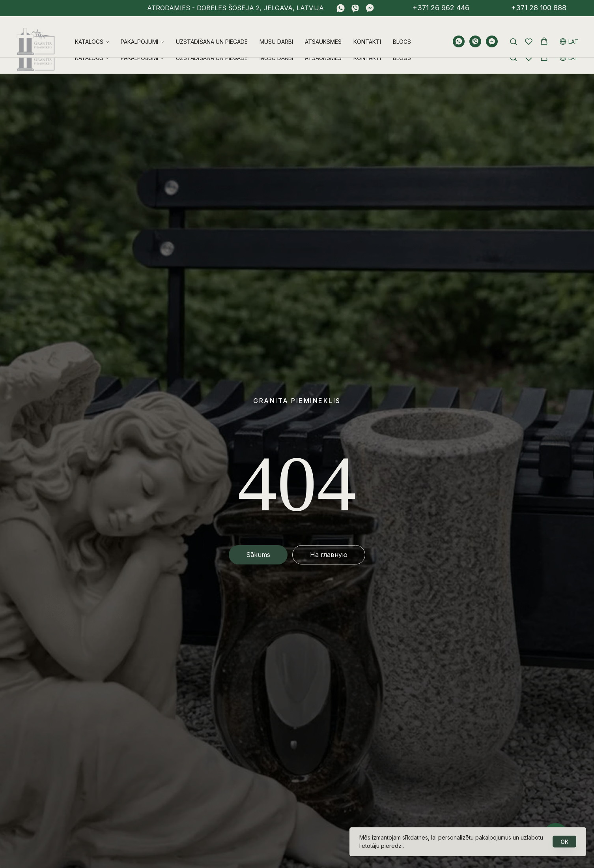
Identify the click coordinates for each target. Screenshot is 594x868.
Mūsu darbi (276, 32)
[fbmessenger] (370, 8)
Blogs (402, 32)
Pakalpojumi (139, 32)
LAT (569, 32)
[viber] (355, 8)
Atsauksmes (323, 32)
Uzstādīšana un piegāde (212, 32)
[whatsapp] (341, 8)
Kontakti (367, 32)
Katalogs (89, 32)
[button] (513, 32)
